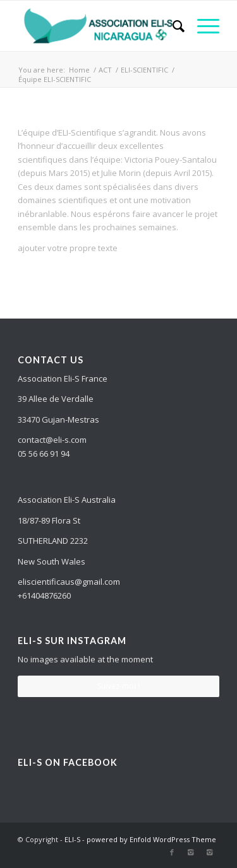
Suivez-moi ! (118, 686)
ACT (105, 70)
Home (79, 70)
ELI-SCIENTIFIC (144, 70)
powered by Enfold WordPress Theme (151, 839)
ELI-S (72, 839)
